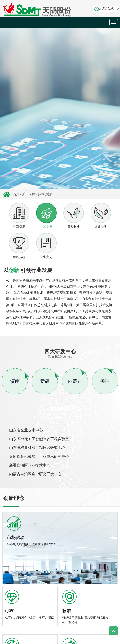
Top (113, 631)
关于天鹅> (30, 194)
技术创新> (45, 194)
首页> (17, 194)
